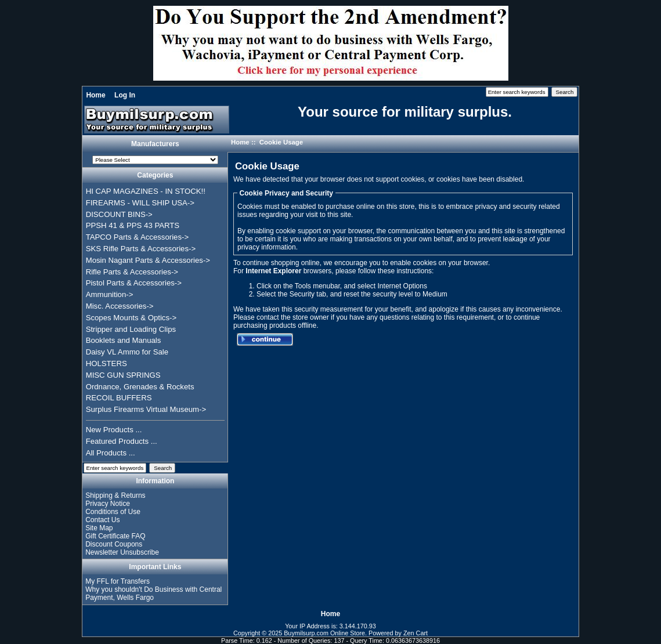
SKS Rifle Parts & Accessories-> (141, 249)
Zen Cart (416, 633)
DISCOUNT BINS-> (119, 214)
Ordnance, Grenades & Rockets (140, 387)
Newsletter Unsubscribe (122, 552)
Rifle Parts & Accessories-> (132, 272)
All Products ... (111, 453)
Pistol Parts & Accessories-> (134, 283)
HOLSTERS (106, 363)
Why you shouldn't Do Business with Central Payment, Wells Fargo (153, 594)
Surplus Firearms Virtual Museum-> (146, 409)
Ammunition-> (110, 294)
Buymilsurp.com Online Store (324, 633)
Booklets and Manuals (124, 340)
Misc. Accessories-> (120, 306)
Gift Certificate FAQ (115, 536)
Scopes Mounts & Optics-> (131, 318)
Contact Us (102, 520)
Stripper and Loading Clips (131, 329)
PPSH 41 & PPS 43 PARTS (133, 225)
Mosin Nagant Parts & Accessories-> (148, 260)
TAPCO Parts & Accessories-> (137, 237)
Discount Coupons (114, 544)
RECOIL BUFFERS (119, 398)
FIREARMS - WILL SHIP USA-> (140, 203)
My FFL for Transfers (118, 581)
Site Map (99, 528)
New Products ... (114, 430)
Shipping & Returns (115, 495)
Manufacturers (155, 144)
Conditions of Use (113, 512)
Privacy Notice (108, 504)
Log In (125, 95)
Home (95, 95)
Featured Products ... (122, 441)
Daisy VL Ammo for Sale (127, 352)
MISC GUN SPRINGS (123, 375)
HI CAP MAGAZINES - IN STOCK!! (146, 191)
